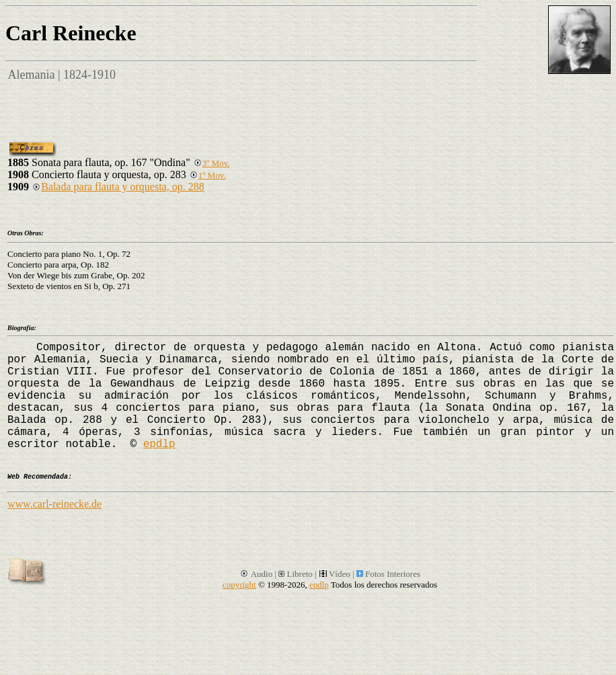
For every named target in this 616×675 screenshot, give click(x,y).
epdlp (159, 444)
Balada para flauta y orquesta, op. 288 (118, 187)
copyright (239, 585)
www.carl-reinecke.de (54, 504)
